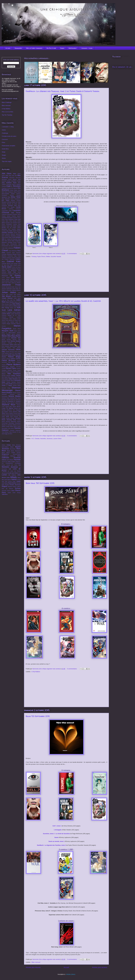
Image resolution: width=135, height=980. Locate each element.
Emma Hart (5, 244)
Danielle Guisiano (7, 232)
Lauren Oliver (57, 439)
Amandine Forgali (16, 181)
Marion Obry (6, 336)
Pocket (7, 485)
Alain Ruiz (8, 176)
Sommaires (18, 48)
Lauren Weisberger (16, 314)
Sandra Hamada (11, 382)
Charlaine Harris (16, 214)
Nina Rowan (17, 348)
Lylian (17, 322)
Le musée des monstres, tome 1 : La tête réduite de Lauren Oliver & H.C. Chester (63, 301)
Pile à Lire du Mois (7, 112)
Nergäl (19, 480)
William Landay (6, 426)
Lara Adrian (14, 310)
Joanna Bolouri (16, 290)
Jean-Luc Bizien (16, 283)
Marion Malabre (16, 334)
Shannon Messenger (11, 389)
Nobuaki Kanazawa (8, 350)
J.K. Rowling (15, 276)
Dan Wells (9, 231)
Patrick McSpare (9, 360)
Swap (4, 152)
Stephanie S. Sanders (14, 401)
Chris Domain (13, 221)
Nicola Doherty (6, 348)
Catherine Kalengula (7, 214)
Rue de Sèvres (7, 489)
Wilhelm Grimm (17, 425)
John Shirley (17, 295)
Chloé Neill (17, 219)
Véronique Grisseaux (15, 423)
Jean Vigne (8, 283)
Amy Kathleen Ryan (9, 183)
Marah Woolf (17, 329)
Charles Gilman (6, 216)
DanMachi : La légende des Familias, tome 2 (51, 845)
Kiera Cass (17, 306)
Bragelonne (5, 454)
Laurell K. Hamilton (7, 312)
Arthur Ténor (16, 197)
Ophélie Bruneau (10, 352)
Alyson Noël (17, 179)
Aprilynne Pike (6, 197)
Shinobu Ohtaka (17, 393)
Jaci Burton (16, 277)
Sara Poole (9, 384)
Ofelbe (48, 257)
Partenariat (73, 48)
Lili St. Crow (17, 315)
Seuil (13, 491)
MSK (19, 475)
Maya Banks (16, 336)
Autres (4, 130)
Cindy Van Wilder (12, 226)
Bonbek (19, 453)
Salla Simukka (13, 379)
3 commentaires (72, 959)
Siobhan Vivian (6, 398)
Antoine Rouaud (15, 195)
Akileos (4, 445)
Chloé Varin (5, 221)
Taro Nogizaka (17, 410)
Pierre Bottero (13, 364)
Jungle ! (13, 462)
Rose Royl (18, 377)
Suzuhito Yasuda (56, 257)
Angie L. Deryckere (13, 186)
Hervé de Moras (16, 267)
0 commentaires (72, 254)
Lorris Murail (9, 320)
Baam (12, 447)
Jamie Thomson (14, 281)
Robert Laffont (17, 486)
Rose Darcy (11, 377)
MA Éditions (12, 475)
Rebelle (10, 486)
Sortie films (5, 149)
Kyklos (3, 465)
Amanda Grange (6, 181)
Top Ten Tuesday (7, 115)
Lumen (4, 475)
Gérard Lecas (17, 265)
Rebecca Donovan (10, 372)
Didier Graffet (12, 237)
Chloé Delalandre (9, 219)
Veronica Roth (11, 420)
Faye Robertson (13, 251)
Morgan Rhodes (7, 343)
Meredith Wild (16, 338)
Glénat (4, 460)
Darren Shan (17, 233)
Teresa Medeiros (13, 412)
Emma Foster (17, 242)
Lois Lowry (13, 319)
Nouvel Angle (12, 481)
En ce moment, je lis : (122, 67)
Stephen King (6, 403)
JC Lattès (8, 462)
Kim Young (5, 308)
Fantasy (34, 257)
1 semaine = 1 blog (87, 48)
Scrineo (18, 488)
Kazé (17, 462)
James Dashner (6, 281)
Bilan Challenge (7, 102)
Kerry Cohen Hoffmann (8, 306)
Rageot (4, 486)
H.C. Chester (36, 439)
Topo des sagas (7, 161)
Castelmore (5, 456)
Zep (20, 432)
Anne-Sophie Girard (8, 194)
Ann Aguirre (14, 188)
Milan (19, 477)
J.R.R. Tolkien (6, 278)
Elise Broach (8, 241)
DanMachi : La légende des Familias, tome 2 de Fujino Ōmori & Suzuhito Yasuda (63, 91)
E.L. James (8, 239)
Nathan (14, 479)
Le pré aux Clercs (13, 473)
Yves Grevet (13, 432)
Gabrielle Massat (6, 264)
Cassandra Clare (7, 211)
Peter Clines (12, 362)
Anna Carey (14, 190)
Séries (4, 158)
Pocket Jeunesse (15, 485)
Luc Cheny (15, 320)
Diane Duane (5, 237)
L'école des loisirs (12, 465)
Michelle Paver (6, 341)
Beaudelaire (13, 449)
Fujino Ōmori (41, 257)
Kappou (16, 302)
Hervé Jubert (7, 267)
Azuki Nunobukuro (16, 199)
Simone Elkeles (14, 396)
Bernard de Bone (12, 204)
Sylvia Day (9, 407)
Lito (20, 473)
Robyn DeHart (16, 376)
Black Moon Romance (14, 451)
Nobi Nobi (5, 481)
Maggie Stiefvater (11, 324)
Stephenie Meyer (9, 405)
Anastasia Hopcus (11, 184)
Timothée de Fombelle (15, 415)
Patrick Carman (16, 359)
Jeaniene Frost (11, 285)
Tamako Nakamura (7, 410)
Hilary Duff (4, 269)
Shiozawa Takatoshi (8, 394)
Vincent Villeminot (11, 421)
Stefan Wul (5, 401)
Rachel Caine (11, 368)
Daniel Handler (17, 231)
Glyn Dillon (10, 265)
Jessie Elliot (15, 289)
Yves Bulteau (5, 432)
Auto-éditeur (5, 447)
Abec (15, 174)
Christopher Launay (11, 224)
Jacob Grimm (5, 279)
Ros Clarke (5, 377)
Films (3, 142)
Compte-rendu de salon (9, 136)
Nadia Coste (13, 344)
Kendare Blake (8, 304)
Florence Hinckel (12, 254)
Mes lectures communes (34, 48)
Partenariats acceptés (9, 146)
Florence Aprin (11, 253)
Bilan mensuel (36, 962)
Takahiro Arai (17, 408)
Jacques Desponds (15, 279)
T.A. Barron (10, 408)
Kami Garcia (10, 302)
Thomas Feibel (17, 413)
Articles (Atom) (71, 974)
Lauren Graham (16, 312)
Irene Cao (12, 272)
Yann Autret (11, 428)
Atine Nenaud (16, 445)
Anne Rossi (17, 192)
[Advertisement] (66, 275)
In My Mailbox (36, 672)
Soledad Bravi (14, 398)
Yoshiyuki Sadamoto (15, 430)
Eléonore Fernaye (7, 242)
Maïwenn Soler (6, 338)
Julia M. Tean (6, 300)
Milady (14, 477)
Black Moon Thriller (8, 453)
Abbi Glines (7, 174)
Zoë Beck (10, 434)
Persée (19, 483)
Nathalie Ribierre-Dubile (11, 346)
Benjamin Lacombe (7, 202)
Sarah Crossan (17, 384)
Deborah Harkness (16, 234)
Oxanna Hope (8, 353)
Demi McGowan (6, 236)
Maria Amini (17, 331)
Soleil (9, 493)
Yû (17, 432)
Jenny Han (18, 287)
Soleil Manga (17, 493)
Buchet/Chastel (17, 454)
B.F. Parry (6, 200)
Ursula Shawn (10, 418)
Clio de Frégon (11, 228)
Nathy (19, 346)
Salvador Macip (10, 381)
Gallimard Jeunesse (11, 458)
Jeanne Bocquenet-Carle (8, 287)
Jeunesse (50, 439)
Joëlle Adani (17, 298)
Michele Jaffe (17, 340)
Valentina (5, 494)
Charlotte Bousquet (7, 218)
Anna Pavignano (9, 192)
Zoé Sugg (5, 434)
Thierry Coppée (9, 413)
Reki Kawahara (14, 374)
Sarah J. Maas (7, 385)
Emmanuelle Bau (16, 244)
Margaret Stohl (7, 331)
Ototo (6, 483)
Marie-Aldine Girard (15, 333)
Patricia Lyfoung (6, 359)
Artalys (9, 445)
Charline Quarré (16, 216)
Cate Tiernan (16, 213)
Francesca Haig (12, 256)
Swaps (4, 155)
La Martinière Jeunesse (11, 466)
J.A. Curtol (15, 274)
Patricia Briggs (14, 357)
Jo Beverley (8, 290)
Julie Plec (13, 300)
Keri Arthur (17, 304)
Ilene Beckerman (12, 271)
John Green (9, 295)
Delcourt (13, 456)
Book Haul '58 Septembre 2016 (40, 483)
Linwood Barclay (7, 317)
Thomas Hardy (5, 415)
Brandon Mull (12, 205)
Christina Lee (9, 223)
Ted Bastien (5, 412)
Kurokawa (18, 463)
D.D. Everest (12, 229)
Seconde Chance (6, 491)
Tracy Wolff (5, 416)
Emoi (19, 456)
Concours (5, 139)
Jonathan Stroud (16, 296)
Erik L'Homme (9, 248)
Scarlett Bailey (17, 386)
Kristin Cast (13, 308)
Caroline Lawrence (15, 209)
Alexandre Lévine (7, 179)
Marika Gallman (6, 334)
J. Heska (9, 274)
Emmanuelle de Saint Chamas (10, 246)
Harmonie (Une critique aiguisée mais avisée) (46, 254)
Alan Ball (14, 176)
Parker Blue (11, 355)
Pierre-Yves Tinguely (8, 367)
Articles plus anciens (100, 967)
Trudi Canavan (14, 417)
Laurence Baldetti (7, 315)
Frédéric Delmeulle (9, 259)
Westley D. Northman (7, 425)
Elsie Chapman (16, 241)
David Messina (6, 234)
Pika (3, 485)
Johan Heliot (9, 292)
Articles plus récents (33, 967)
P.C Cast (15, 353)
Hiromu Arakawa (12, 269)
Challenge (5, 133)
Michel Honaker (6, 340)
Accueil (8, 48)
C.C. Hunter (11, 207)
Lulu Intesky (11, 322)
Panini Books (12, 483)
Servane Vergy (6, 388)
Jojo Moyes (6, 296)
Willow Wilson (13, 426)
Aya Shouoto (6, 199)
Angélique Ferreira (6, 188)
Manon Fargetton (11, 327)
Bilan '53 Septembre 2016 (38, 716)
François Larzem (11, 258)
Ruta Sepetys (5, 379)
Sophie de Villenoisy (15, 400)
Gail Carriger (14, 264)
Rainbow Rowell (12, 370)
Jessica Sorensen (7, 289)
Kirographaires (9, 463)
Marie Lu (5, 333)
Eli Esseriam (14, 239)
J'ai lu (3, 462)
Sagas (62, 48)
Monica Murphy (16, 341)
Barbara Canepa (16, 201)
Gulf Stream (10, 460)
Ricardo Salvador (6, 376)
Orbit (3, 483)
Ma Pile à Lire (51, 48)
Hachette (43, 439)
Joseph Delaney (7, 298)
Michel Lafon (6, 477)
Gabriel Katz (14, 261)
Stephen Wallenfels (16, 403)
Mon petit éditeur (6, 480)
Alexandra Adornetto (15, 178)
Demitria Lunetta (16, 236)
